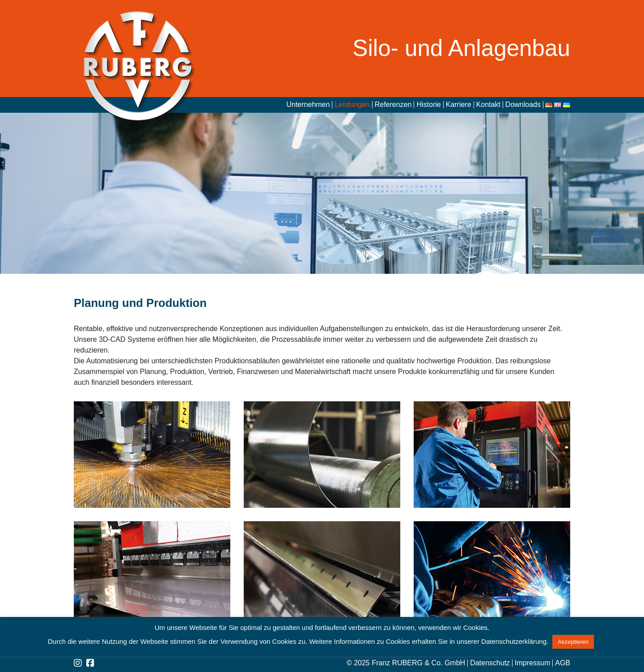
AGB (563, 663)
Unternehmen (308, 105)
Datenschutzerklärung (514, 641)
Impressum (532, 663)
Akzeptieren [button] (573, 642)
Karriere (459, 105)
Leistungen (352, 105)
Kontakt (488, 105)
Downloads (523, 105)
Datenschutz (490, 663)
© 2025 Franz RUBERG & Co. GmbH (406, 663)
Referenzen (393, 105)
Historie (428, 105)
